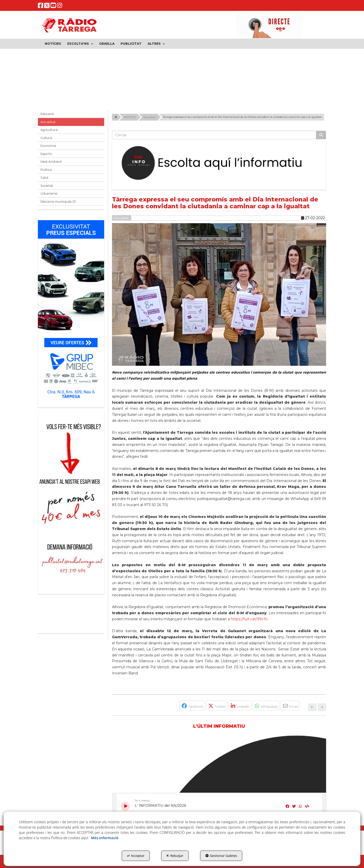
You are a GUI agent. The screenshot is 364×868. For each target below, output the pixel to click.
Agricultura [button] (49, 130)
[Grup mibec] (71, 311)
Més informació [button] (105, 838)
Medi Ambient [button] (51, 162)
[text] (214, 135)
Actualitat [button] (48, 122)
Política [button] (46, 170)
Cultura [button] (46, 138)
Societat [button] (47, 186)
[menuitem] (53, 44)
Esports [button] (46, 154)
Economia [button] (48, 146)
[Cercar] (321, 135)
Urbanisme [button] (49, 193)
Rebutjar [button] (175, 856)
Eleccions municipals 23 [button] (58, 202)
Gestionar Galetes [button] (221, 856)
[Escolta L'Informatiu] (219, 163)
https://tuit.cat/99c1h (249, 619)
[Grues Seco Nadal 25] (182, 77)
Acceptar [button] (136, 856)
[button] (41, 6)
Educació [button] (47, 114)
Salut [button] (44, 178)
